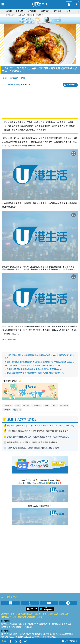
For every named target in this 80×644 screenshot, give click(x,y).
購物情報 (45, 11)
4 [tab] (42, 20)
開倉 (18, 614)
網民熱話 (5, 624)
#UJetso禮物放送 (16, 637)
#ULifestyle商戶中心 (32, 637)
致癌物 (7, 410)
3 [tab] (39, 20)
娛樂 (68, 11)
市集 (12, 614)
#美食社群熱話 (19, 634)
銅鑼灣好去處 (41, 614)
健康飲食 (8, 405)
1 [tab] (35, 20)
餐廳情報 (22, 617)
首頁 (5, 78)
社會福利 (41, 617)
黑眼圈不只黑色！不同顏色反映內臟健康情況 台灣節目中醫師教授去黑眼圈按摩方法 (39, 362)
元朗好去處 (53, 614)
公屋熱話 (22, 15)
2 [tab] (37, 20)
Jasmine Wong (13, 85)
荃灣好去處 (64, 614)
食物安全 (37, 405)
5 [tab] (44, 20)
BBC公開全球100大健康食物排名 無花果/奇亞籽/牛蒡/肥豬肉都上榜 (32, 366)
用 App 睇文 (71, 85)
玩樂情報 (32, 11)
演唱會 (9, 11)
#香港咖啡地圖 (49, 634)
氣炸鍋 (26, 405)
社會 (14, 617)
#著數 (44, 637)
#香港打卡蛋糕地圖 (34, 634)
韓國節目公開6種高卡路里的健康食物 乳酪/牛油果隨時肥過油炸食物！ (34, 369)
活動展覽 (5, 614)
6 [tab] (46, 20)
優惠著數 (19, 11)
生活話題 (14, 78)
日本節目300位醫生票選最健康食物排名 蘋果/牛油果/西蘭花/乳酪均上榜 (34, 373)
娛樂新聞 (31, 15)
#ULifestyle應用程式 (64, 634)
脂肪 (55, 405)
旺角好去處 (6, 617)
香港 (47, 405)
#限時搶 (4, 637)
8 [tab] (42, 23)
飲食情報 (58, 11)
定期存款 (40, 15)
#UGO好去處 (7, 634)
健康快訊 (18, 410)
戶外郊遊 (31, 617)
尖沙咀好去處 (27, 614)
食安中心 (12, 340)
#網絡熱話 (51, 637)
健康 (23, 78)
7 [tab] (39, 23)
